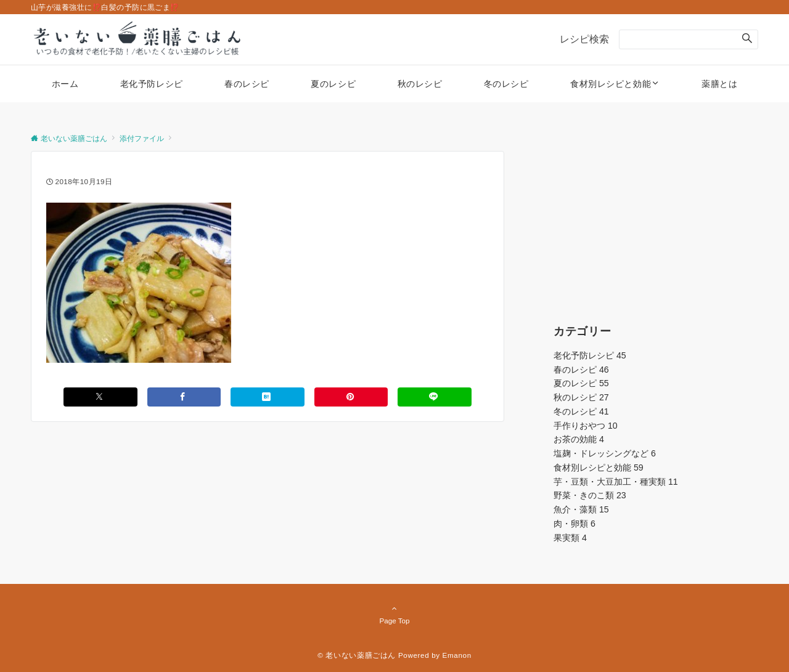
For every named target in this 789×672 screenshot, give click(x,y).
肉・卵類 (574, 524)
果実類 (570, 538)
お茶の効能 (579, 439)
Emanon (457, 655)
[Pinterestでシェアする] (351, 397)
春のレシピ (581, 370)
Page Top (394, 614)
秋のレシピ (581, 397)
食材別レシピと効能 (599, 468)
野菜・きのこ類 (590, 495)
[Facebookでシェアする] (184, 397)
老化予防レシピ (590, 355)
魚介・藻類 (581, 509)
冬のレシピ (581, 411)
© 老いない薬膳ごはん (357, 655)
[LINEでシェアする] (435, 397)
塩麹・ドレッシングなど (605, 453)
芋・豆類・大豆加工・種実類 (616, 482)
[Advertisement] (656, 228)
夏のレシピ (581, 383)
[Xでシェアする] (100, 397)
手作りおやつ (586, 426)
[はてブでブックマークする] (268, 397)
